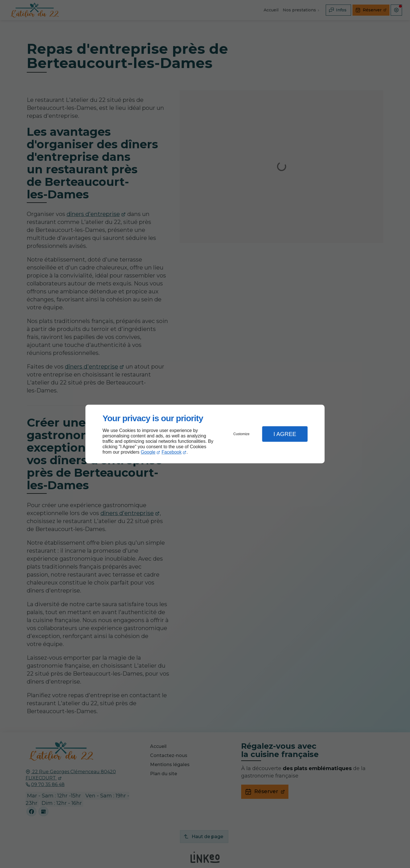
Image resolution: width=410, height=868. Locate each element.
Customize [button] (242, 434)
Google (148, 452)
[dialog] (205, 434)
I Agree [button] (285, 434)
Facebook (172, 452)
